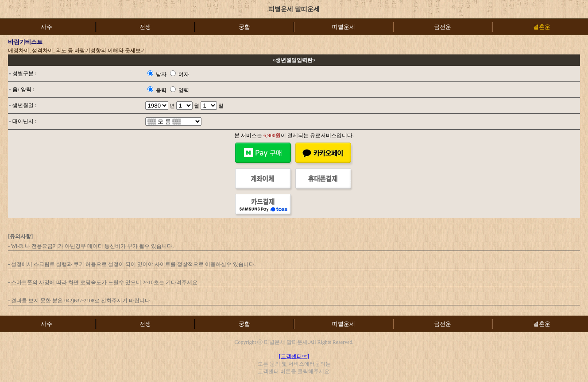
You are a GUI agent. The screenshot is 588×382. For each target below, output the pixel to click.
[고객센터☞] (294, 356)
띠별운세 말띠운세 (294, 9)
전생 (145, 27)
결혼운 (542, 324)
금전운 (443, 27)
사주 (46, 27)
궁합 (244, 27)
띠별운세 (344, 27)
